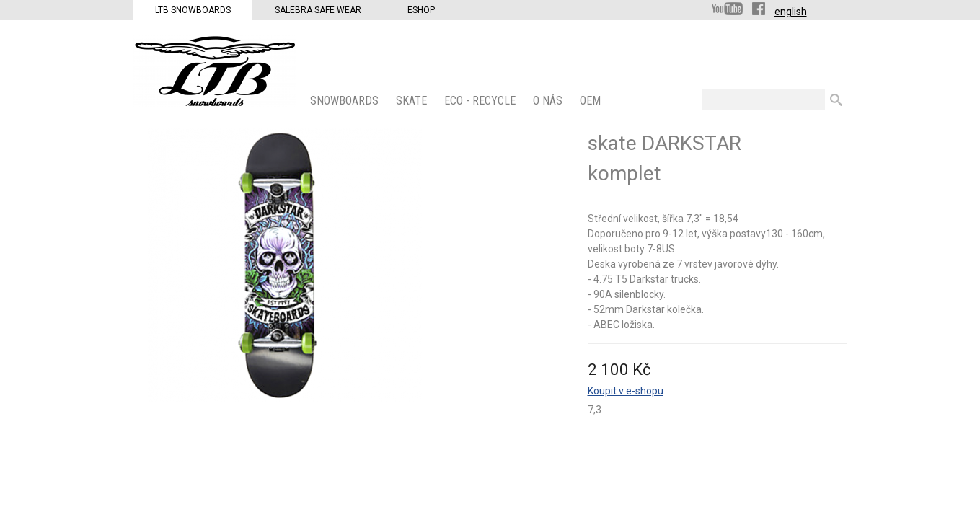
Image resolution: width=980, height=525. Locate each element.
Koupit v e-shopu (626, 391)
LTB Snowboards (193, 10)
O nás (549, 101)
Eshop (421, 10)
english (791, 12)
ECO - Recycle (481, 101)
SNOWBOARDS (346, 101)
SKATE (413, 101)
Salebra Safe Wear (318, 10)
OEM (592, 101)
